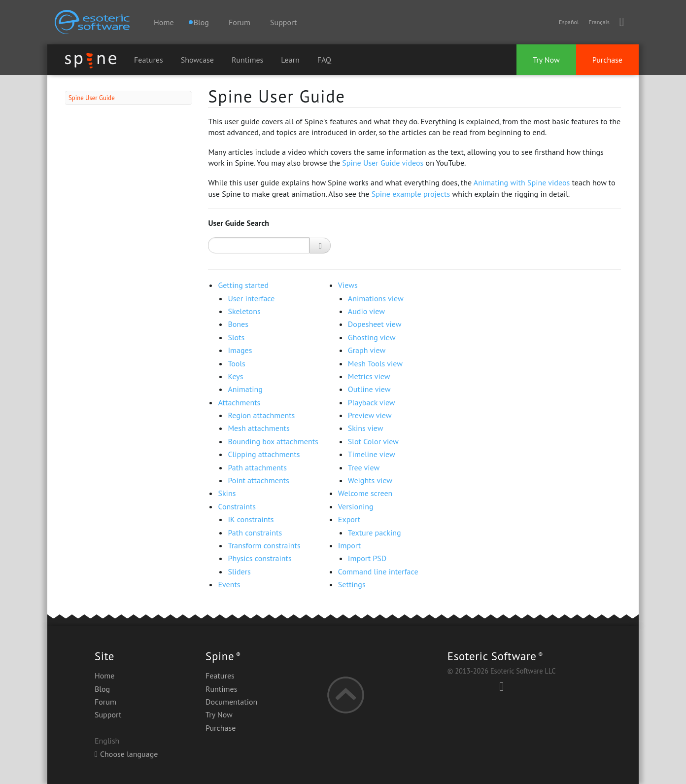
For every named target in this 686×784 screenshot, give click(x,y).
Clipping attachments (264, 454)
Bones (238, 324)
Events (229, 584)
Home (164, 22)
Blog (102, 689)
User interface (251, 298)
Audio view (366, 311)
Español (569, 22)
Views (348, 285)
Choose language (126, 754)
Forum (240, 22)
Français (599, 22)
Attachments (239, 402)
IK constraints (251, 519)
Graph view (367, 350)
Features (149, 60)
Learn (290, 60)
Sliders (239, 571)
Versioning (356, 506)
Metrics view (369, 376)
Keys (235, 376)
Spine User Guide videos (383, 163)
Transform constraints (264, 545)
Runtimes (247, 60)
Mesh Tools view (375, 363)
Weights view (370, 480)
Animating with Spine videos (522, 182)
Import (349, 545)
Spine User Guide (92, 98)
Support (283, 22)
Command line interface (378, 571)
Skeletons (244, 311)
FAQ (324, 60)
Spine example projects (411, 194)
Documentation (231, 702)
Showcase (197, 60)
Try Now (546, 60)
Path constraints (255, 533)
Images (240, 350)
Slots (236, 337)
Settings (352, 584)
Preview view (370, 415)
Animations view (376, 298)
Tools (236, 363)
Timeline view (372, 454)
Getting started (243, 285)
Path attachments (257, 467)
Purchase (607, 60)
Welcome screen (365, 493)
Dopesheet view (375, 324)
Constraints (237, 506)
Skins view (366, 428)
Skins (227, 493)
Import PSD (367, 558)
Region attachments (261, 415)
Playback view (372, 402)
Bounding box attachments (273, 441)
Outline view (369, 389)
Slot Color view (373, 441)
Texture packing (375, 533)
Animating (245, 389)
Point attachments (258, 480)
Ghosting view (372, 337)
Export (349, 519)
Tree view (364, 467)
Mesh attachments (258, 428)
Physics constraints (259, 558)
